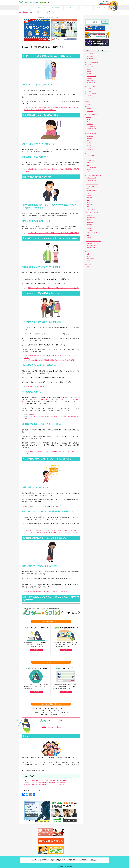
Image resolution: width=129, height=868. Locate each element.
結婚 (88, 163)
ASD (88, 122)
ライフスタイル (90, 153)
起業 (88, 207)
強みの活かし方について (92, 243)
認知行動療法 (90, 136)
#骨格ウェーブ (44, 400)
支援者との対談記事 (91, 178)
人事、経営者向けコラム (92, 62)
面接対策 (89, 237)
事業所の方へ (73, 860)
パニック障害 (90, 67)
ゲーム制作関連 (90, 259)
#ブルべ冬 (34, 400)
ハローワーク (90, 96)
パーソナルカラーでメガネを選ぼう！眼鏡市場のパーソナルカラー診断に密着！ (52, 360)
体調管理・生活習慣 (91, 134)
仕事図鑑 (89, 252)
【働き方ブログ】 (91, 50)
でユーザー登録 (51, 720)
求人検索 (71, 8)
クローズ (89, 193)
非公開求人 (89, 230)
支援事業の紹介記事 (91, 180)
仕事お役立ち (90, 265)
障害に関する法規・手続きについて (95, 213)
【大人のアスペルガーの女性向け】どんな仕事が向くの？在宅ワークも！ (46, 780)
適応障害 (89, 69)
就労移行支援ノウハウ (92, 54)
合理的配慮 (89, 224)
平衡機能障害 (90, 111)
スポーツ (89, 172)
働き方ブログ (41, 8)
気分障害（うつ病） (91, 83)
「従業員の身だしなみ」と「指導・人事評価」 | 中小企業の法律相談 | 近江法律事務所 (53, 233)
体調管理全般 (90, 138)
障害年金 (89, 220)
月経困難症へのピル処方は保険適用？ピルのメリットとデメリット (44, 785)
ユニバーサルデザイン (92, 156)
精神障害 (89, 64)
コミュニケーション (91, 246)
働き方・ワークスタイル (92, 184)
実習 (88, 235)
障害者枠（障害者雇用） (92, 191)
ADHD (88, 119)
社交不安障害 (90, 81)
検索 (105, 22)
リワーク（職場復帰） (92, 93)
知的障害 (89, 89)
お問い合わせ (101, 8)
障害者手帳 (89, 215)
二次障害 (89, 143)
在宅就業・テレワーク (92, 91)
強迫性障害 (89, 78)
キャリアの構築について (92, 186)
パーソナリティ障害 (91, 76)
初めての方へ (44, 860)
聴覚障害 (89, 109)
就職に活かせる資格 (91, 248)
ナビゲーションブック (92, 233)
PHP (88, 267)
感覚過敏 (89, 145)
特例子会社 (89, 205)
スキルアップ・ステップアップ (94, 241)
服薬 (88, 141)
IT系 (88, 254)
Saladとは (86, 8)
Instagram (31, 415)
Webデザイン (90, 198)
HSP (88, 102)
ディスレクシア (91, 126)
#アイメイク (63, 400)
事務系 (88, 256)
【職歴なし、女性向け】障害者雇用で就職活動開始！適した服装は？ (45, 783)
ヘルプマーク (90, 158)
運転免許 (89, 170)
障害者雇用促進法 (91, 217)
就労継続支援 (90, 59)
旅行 (88, 165)
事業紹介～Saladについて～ (93, 115)
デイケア (89, 98)
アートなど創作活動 (91, 167)
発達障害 (89, 117)
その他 (88, 261)
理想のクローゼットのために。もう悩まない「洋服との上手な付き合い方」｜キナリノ (54, 288)
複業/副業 (89, 195)
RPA (88, 189)
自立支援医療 (90, 222)
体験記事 (89, 104)
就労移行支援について (58, 860)
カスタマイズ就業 (91, 87)
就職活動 (89, 228)
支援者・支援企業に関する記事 (94, 176)
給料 (88, 200)
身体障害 (89, 106)
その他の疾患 (90, 150)
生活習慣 (89, 148)
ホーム (27, 8)
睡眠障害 (89, 71)
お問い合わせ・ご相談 (51, 727)
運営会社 (93, 860)
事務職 (88, 202)
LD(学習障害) (90, 124)
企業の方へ (84, 860)
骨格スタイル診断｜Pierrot (36, 386)
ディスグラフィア (92, 129)
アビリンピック (90, 160)
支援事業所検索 (56, 8)
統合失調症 (89, 74)
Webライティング (91, 209)
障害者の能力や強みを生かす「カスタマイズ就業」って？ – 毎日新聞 (48, 591)
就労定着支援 (90, 56)
